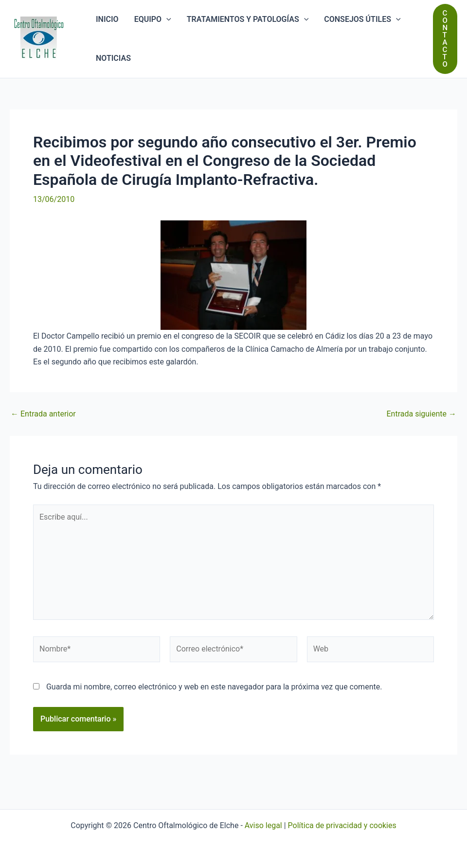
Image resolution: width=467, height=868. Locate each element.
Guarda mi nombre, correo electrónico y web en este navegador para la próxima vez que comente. (214, 687)
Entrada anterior (43, 414)
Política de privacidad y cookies (342, 825)
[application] (166, 19)
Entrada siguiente (421, 414)
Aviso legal (263, 825)
